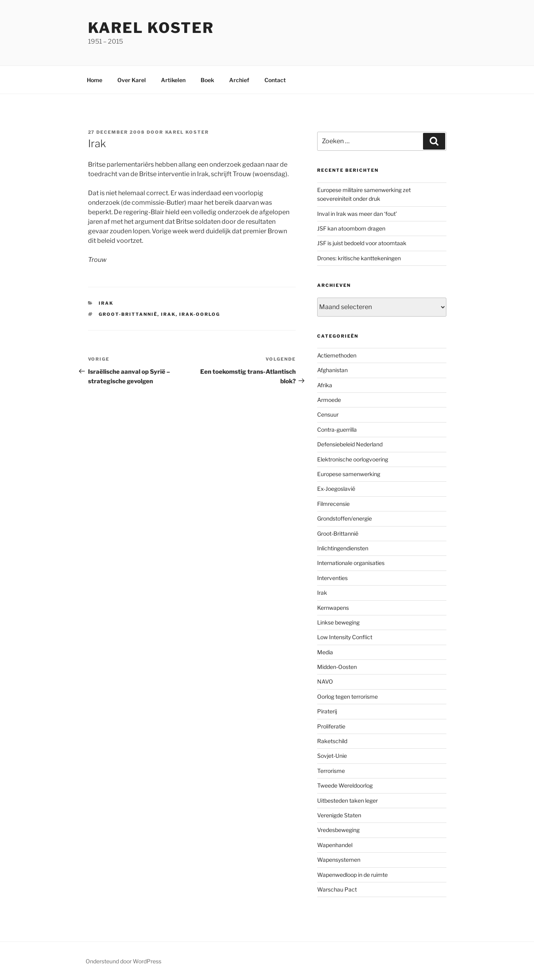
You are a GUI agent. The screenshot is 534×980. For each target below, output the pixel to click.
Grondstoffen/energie (345, 518)
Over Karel (132, 80)
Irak (106, 303)
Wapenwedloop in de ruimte (352, 875)
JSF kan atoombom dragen (351, 228)
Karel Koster (151, 28)
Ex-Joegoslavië (336, 489)
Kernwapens (333, 608)
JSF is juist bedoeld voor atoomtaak (362, 243)
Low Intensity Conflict (345, 637)
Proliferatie (331, 726)
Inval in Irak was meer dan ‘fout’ (357, 214)
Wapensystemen (339, 860)
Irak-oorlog (200, 314)
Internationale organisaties (351, 563)
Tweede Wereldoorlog (345, 785)
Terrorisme (331, 771)
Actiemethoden (337, 355)
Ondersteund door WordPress (123, 961)
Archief (239, 80)
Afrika (325, 385)
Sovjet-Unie (332, 756)
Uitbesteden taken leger (347, 800)
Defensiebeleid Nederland (350, 444)
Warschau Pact (337, 889)
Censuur (328, 414)
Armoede (329, 400)
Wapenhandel (335, 845)
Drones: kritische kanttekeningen (359, 258)
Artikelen (173, 80)
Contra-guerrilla (337, 429)
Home (95, 80)
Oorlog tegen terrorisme (347, 697)
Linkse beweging (338, 622)
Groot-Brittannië (128, 314)
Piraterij (327, 711)
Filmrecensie (333, 504)
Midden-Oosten (337, 667)
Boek (207, 80)
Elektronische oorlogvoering (353, 459)
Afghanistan (332, 370)
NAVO (325, 681)
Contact (275, 80)
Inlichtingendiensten (343, 548)
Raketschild (332, 741)
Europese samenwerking (349, 474)
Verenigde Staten (339, 815)
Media (325, 652)
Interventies (332, 578)
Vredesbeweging (338, 830)
